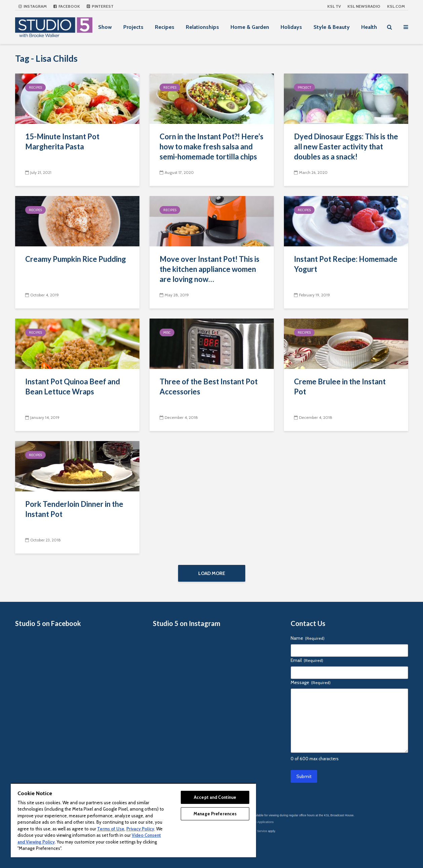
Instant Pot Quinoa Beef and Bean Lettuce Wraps (73, 387)
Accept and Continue (215, 797)
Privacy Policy (140, 829)
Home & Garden (250, 27)
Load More (212, 573)
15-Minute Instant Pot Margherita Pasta (62, 141)
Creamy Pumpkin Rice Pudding (76, 259)
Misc (167, 332)
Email (307, 660)
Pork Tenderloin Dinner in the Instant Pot (74, 509)
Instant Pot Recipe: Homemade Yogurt (346, 264)
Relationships (202, 27)
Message (311, 682)
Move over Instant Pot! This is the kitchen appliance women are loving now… (209, 269)
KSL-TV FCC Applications (257, 822)
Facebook (67, 6)
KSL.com (396, 6)
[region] (133, 820)
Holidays (291, 27)
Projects (133, 27)
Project (304, 87)
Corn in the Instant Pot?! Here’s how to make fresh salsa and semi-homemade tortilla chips (211, 147)
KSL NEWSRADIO (364, 6)
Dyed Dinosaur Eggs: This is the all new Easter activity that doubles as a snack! (346, 147)
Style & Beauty (332, 27)
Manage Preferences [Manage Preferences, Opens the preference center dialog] (215, 814)
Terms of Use (111, 829)
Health (369, 27)
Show (105, 27)
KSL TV (334, 6)
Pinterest (100, 6)
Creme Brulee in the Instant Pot (340, 387)
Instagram (33, 6)
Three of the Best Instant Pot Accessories (209, 387)
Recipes (165, 27)
